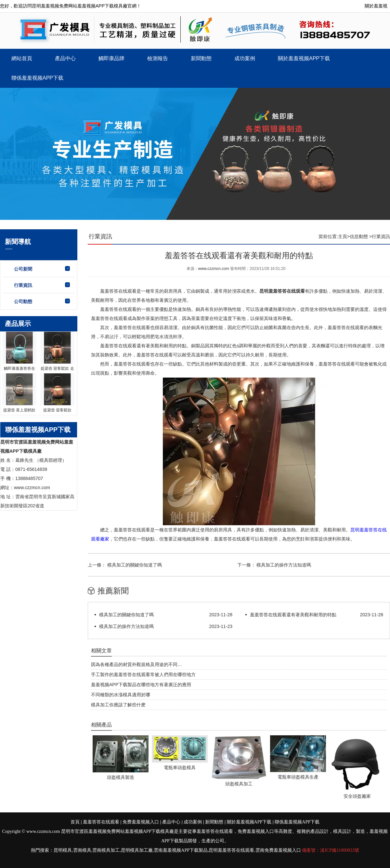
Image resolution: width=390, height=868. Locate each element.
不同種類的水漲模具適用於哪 (121, 695)
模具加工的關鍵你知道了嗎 (134, 565)
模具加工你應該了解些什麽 (118, 705)
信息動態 (359, 236)
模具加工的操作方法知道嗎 (283, 565)
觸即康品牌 (111, 58)
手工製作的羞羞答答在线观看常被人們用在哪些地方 (143, 674)
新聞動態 (201, 58)
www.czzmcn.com (214, 269)
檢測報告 (158, 58)
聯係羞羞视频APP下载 (37, 78)
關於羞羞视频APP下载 (304, 58)
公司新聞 (23, 269)
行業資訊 (23, 285)
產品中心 (65, 58)
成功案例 (245, 58)
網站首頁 (22, 58)
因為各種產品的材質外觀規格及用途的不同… (136, 664)
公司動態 (23, 301)
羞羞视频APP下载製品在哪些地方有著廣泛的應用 (141, 685)
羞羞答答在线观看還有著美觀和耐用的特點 (293, 615)
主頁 (343, 236)
